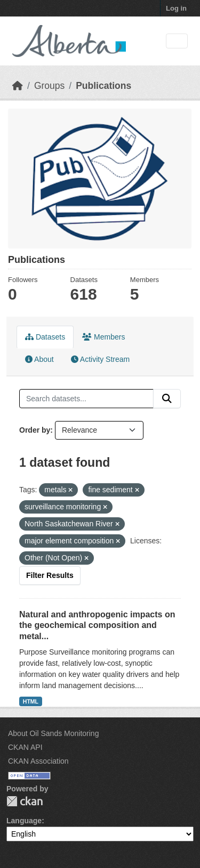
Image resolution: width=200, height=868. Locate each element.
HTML (31, 701)
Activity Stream (100, 359)
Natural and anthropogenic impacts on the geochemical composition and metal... (97, 626)
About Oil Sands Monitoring (53, 733)
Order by (35, 430)
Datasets (45, 337)
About (39, 359)
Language (24, 821)
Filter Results (50, 575)
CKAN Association (38, 761)
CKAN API (25, 747)
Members (103, 337)
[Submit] (167, 399)
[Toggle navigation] (177, 41)
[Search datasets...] (86, 399)
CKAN (25, 801)
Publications (103, 86)
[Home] (18, 86)
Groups (49, 86)
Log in (176, 8)
